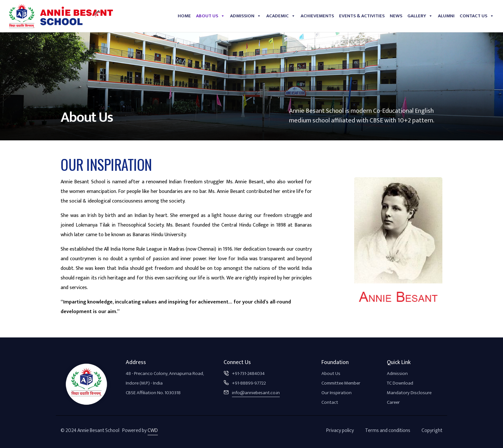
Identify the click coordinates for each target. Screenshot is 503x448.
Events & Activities (362, 16)
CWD (153, 431)
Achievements (317, 16)
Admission (246, 16)
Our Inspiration (337, 393)
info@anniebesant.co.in (256, 393)
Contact (330, 402)
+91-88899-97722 (249, 383)
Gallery (420, 16)
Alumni (446, 16)
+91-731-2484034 (248, 373)
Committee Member (341, 383)
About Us (210, 16)
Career (393, 402)
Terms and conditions (388, 431)
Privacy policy (340, 431)
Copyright (432, 431)
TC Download (400, 383)
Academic (281, 16)
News (396, 16)
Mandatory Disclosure (409, 393)
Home (184, 16)
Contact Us (477, 16)
